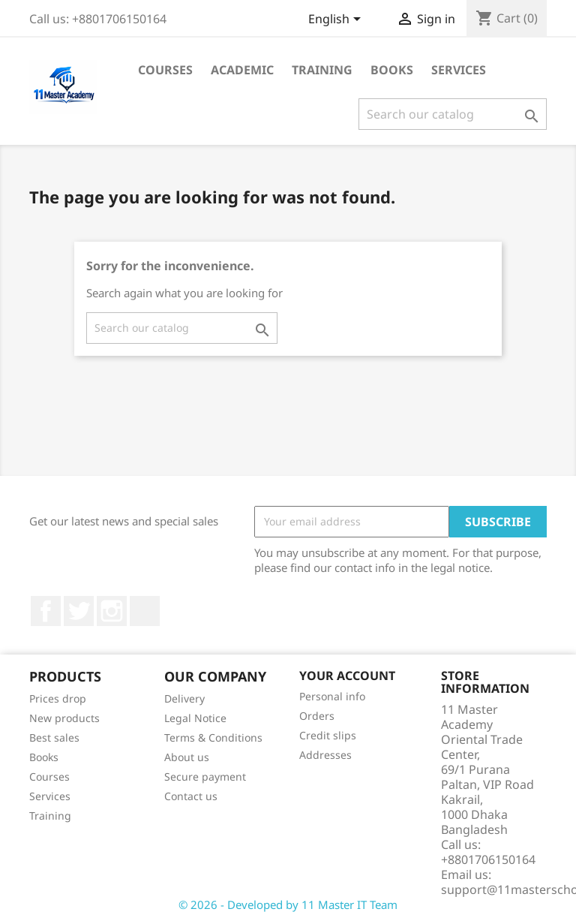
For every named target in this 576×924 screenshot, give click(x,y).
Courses (165, 70)
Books (392, 70)
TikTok (145, 611)
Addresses (325, 755)
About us (187, 757)
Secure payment (205, 777)
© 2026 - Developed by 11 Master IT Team (288, 904)
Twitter (79, 611)
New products (64, 718)
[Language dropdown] (337, 20)
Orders (317, 716)
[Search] (453, 114)
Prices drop (58, 698)
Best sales (54, 737)
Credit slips (328, 735)
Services (459, 70)
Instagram (112, 611)
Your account (347, 676)
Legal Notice (195, 718)
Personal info (332, 696)
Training (322, 70)
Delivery (184, 698)
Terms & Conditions (213, 737)
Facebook (46, 611)
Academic (242, 70)
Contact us (191, 796)
